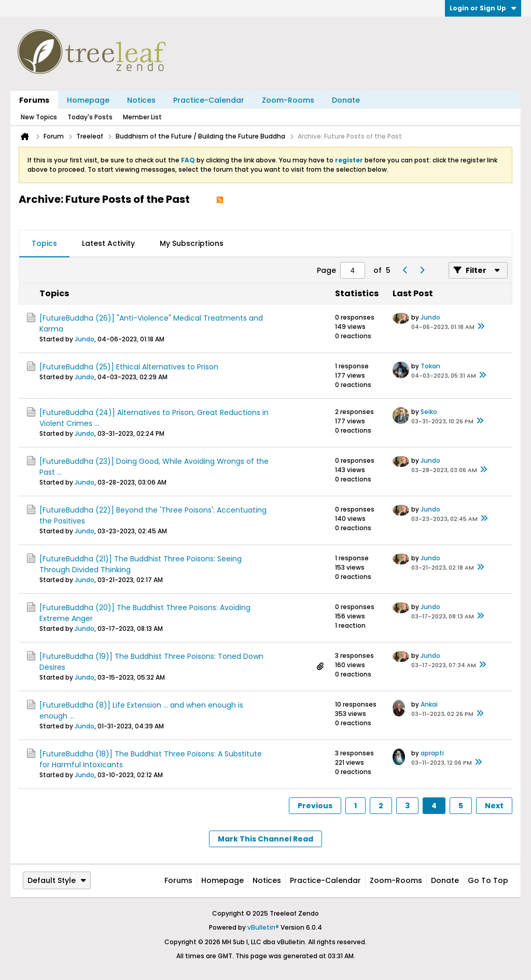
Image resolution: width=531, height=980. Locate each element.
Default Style (57, 880)
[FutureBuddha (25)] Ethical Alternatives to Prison (129, 367)
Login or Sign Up (483, 8)
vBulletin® (263, 927)
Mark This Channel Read (265, 839)
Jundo (85, 339)
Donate (346, 100)
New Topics (39, 117)
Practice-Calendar (209, 100)
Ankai (429, 704)
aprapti (432, 753)
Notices (141, 100)
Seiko (429, 412)
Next (494, 806)
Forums (34, 100)
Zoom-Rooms (288, 100)
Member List (142, 117)
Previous (315, 806)
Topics (44, 243)
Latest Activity (108, 243)
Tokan (430, 366)
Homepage (88, 100)
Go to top (488, 880)
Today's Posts (90, 117)
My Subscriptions (192, 243)
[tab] (44, 244)
